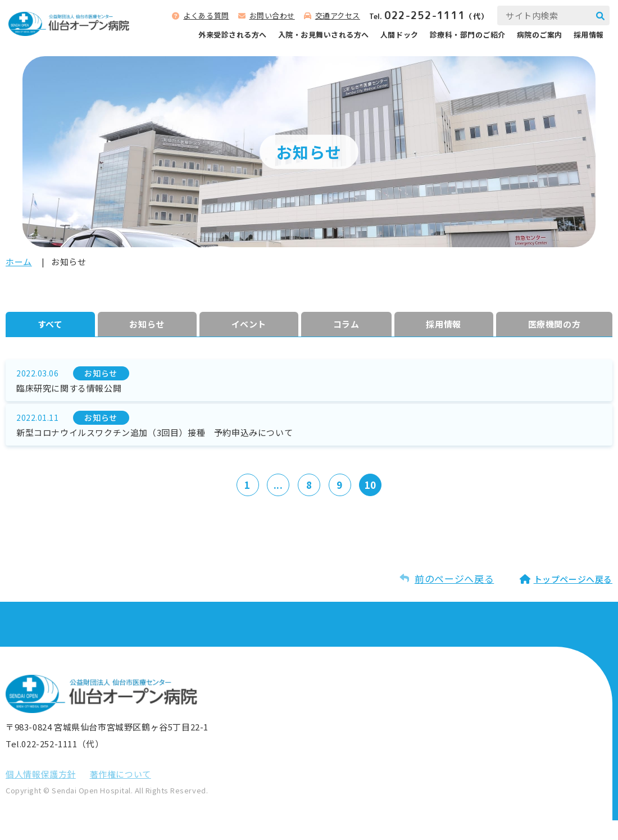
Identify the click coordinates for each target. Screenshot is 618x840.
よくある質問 (206, 15)
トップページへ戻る (573, 599)
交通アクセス (338, 15)
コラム (344, 326)
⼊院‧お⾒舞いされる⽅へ (324, 35)
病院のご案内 (540, 35)
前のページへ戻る (454, 598)
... (276, 503)
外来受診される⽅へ (233, 35)
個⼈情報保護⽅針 (41, 794)
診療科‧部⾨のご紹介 (468, 35)
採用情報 (589, 35)
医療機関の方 (553, 326)
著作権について (121, 794)
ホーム (19, 262)
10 (376, 503)
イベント (248, 326)
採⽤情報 (441, 326)
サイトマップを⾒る (474, 715)
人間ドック (399, 35)
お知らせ (146, 326)
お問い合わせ (272, 15)
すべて (50, 326)
